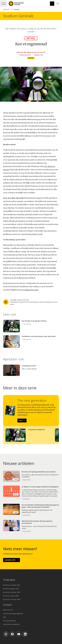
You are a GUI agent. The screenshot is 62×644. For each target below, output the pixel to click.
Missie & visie (8, 610)
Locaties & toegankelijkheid (13, 613)
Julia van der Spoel (24, 52)
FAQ (5, 617)
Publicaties (9, 580)
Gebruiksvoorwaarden (11, 624)
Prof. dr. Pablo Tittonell (13, 198)
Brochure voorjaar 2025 (12, 592)
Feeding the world (31, 290)
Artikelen (16, 10)
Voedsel (31, 58)
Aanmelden (10, 560)
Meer (21, 421)
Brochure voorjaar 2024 (12, 599)
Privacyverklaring (9, 621)
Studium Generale (18, 16)
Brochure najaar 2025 (11, 589)
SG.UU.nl (6, 10)
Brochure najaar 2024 (11, 596)
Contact (7, 605)
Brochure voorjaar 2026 (12, 585)
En (58, 4)
